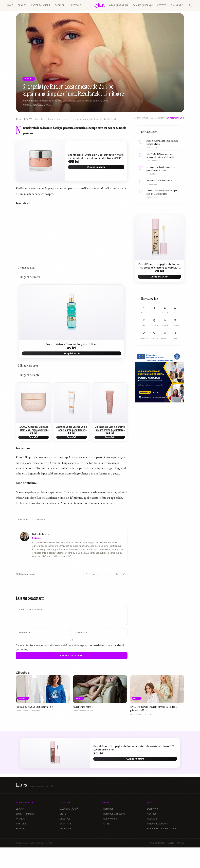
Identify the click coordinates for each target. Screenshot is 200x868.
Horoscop (108, 809)
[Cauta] (190, 5)
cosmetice (24, 519)
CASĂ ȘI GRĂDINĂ (119, 5)
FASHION (60, 5)
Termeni (181, 843)
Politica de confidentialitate (162, 828)
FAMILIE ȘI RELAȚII (143, 5)
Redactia (152, 819)
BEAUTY (22, 5)
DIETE (63, 814)
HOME (10, 5)
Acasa (19, 119)
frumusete (40, 519)
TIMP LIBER (22, 824)
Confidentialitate (157, 843)
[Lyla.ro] (100, 5)
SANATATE (177, 5)
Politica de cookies (157, 824)
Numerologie (110, 819)
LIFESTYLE (75, 5)
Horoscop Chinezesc (114, 814)
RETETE (162, 5)
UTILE (107, 824)
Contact (152, 814)
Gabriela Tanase (41, 537)
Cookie (171, 843)
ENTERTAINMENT (41, 5)
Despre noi (153, 809)
